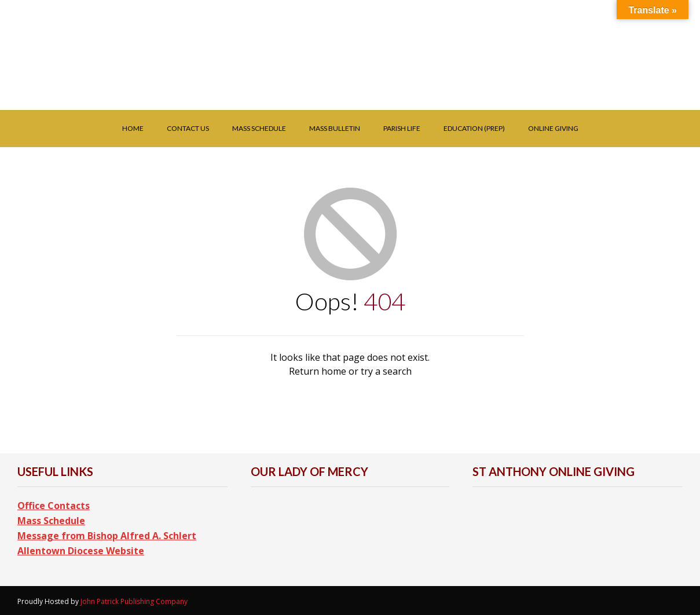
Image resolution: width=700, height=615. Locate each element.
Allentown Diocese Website (81, 551)
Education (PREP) (474, 128)
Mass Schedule (259, 128)
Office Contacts (54, 506)
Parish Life (402, 128)
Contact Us (188, 128)
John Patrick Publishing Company (134, 601)
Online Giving (553, 128)
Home (133, 128)
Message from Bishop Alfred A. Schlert (107, 536)
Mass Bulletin (335, 128)
